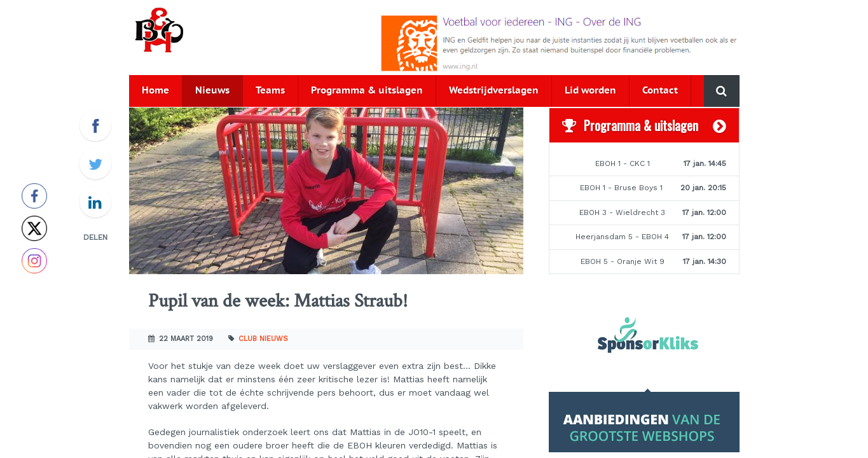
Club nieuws (263, 339)
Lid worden (590, 91)
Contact (660, 91)
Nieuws (212, 91)
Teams (270, 91)
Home (155, 91)
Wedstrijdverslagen (494, 91)
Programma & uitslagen (367, 91)
